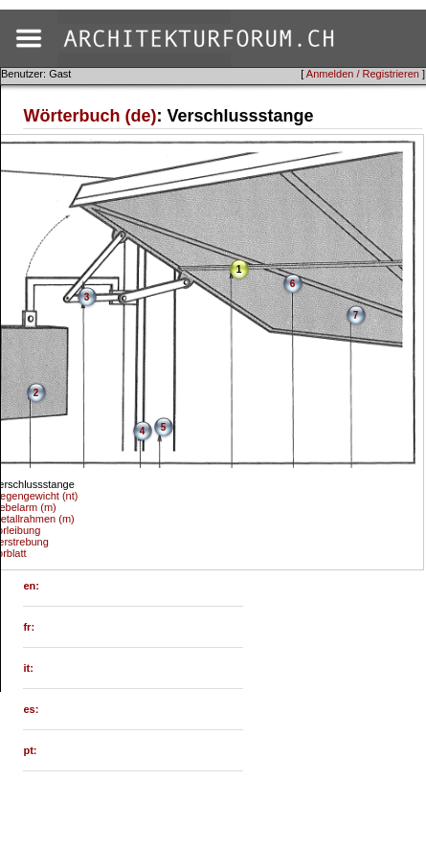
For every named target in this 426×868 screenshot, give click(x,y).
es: (31, 709)
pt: (30, 750)
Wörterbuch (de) (90, 116)
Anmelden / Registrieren (363, 74)
